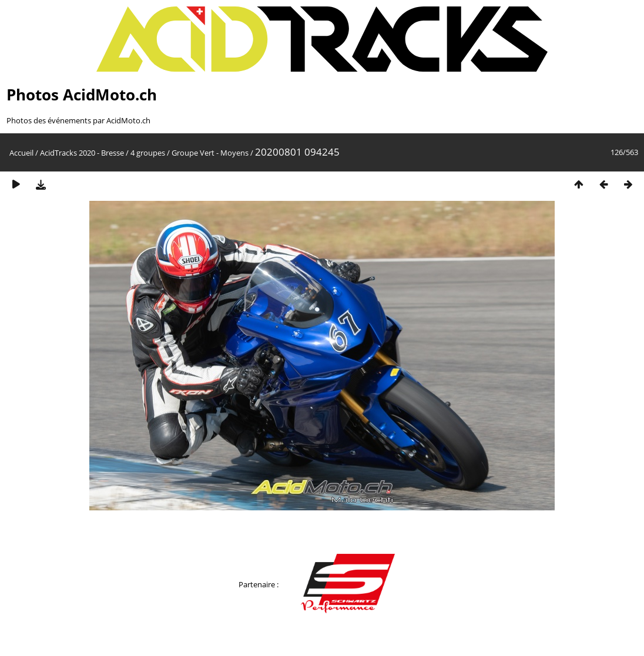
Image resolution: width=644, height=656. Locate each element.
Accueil (21, 153)
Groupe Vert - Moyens (210, 153)
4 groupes (148, 153)
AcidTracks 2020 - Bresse (82, 153)
